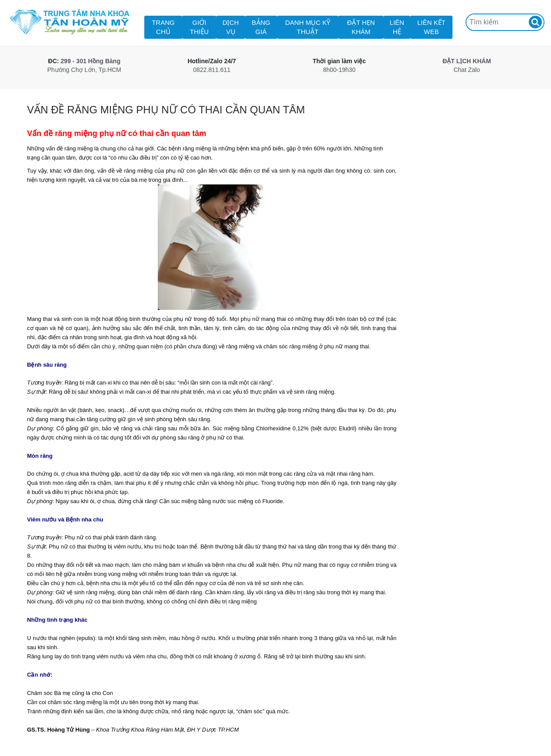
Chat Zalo (467, 70)
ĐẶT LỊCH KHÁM (467, 61)
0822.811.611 (212, 70)
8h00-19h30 (339, 70)
